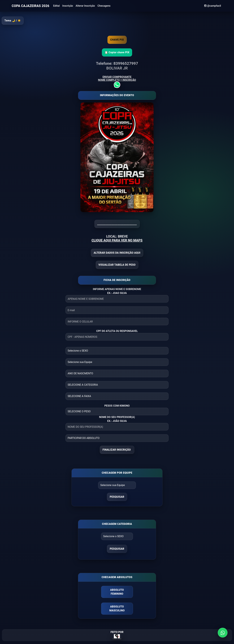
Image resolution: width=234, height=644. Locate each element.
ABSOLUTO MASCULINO (117, 609)
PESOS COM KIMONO (117, 406)
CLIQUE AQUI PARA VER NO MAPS (117, 240)
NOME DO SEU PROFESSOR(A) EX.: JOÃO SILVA (117, 419)
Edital (56, 6)
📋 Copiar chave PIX (117, 52)
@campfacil (213, 6)
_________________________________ (117, 224)
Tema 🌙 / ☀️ (13, 21)
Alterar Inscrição (85, 6)
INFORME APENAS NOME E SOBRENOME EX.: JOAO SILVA (117, 291)
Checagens (104, 6)
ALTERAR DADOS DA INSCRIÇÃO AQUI (117, 253)
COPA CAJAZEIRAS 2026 (30, 6)
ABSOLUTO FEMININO (117, 592)
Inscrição (68, 6)
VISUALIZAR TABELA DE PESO (117, 265)
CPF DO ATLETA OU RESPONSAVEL (117, 331)
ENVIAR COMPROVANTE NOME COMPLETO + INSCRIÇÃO (117, 81)
